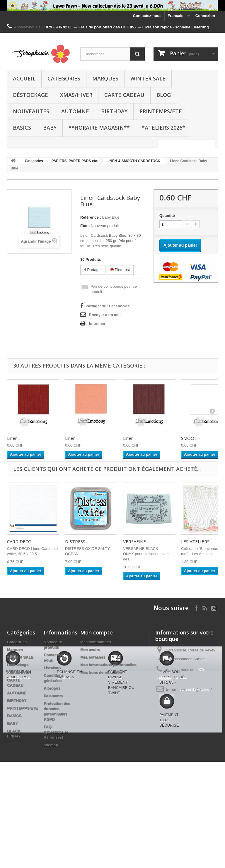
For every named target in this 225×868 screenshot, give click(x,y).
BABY (50, 128)
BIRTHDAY (114, 111)
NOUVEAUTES (31, 111)
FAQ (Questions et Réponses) (56, 732)
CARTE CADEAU (124, 95)
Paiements (53, 696)
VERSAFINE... (136, 541)
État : (85, 226)
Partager (93, 270)
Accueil (24, 78)
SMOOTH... (192, 438)
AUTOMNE (75, 111)
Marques (105, 78)
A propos (52, 688)
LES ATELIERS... (197, 541)
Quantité (167, 216)
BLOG (164, 95)
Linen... (14, 438)
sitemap (51, 745)
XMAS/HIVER (76, 95)
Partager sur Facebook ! (107, 306)
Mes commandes (96, 642)
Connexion (205, 16)
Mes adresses (93, 657)
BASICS (22, 128)
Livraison (52, 668)
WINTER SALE (148, 78)
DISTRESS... (76, 541)
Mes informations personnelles (108, 665)
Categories (64, 78)
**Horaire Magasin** (99, 128)
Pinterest (120, 270)
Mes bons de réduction (101, 672)
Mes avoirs (90, 650)
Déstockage (30, 95)
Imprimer (97, 324)
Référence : (91, 217)
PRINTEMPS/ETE (161, 111)
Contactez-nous (147, 16)
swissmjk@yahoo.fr (196, 689)
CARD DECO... (21, 541)
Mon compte (97, 632)
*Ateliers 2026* (163, 128)
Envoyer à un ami (105, 315)
